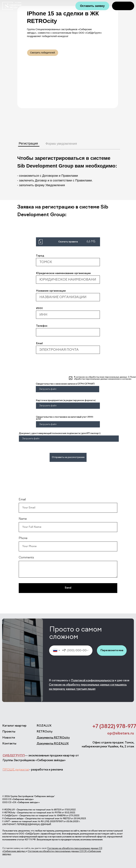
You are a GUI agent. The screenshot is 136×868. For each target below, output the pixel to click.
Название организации (51, 291)
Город (40, 256)
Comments (26, 558)
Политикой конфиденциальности (93, 681)
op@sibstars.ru (121, 734)
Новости (9, 738)
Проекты (9, 732)
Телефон (42, 326)
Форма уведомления (61, 144)
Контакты (9, 744)
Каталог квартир (14, 726)
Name (23, 519)
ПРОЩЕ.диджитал (16, 770)
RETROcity (45, 732)
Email (39, 344)
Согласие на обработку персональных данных (79, 685)
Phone (23, 538)
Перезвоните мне (112, 650)
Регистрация (28, 143)
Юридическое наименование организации (63, 273)
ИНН (39, 308)
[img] (123, 6)
